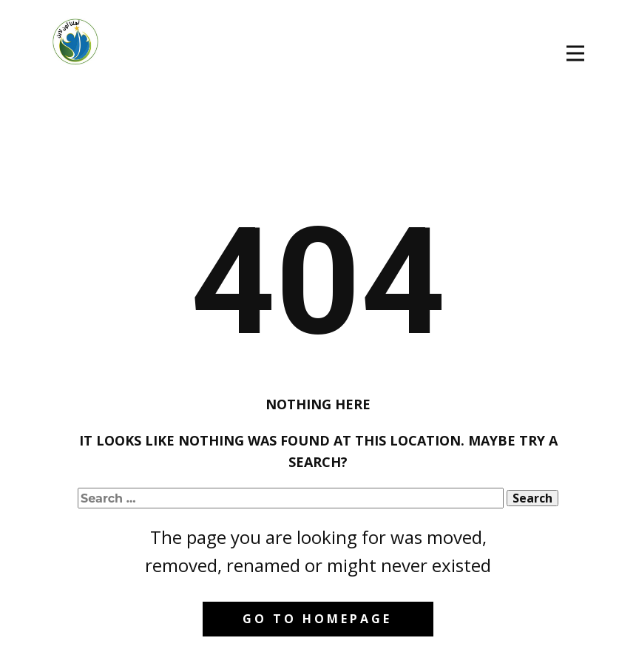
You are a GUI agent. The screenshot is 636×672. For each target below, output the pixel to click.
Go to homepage (317, 619)
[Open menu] (575, 53)
